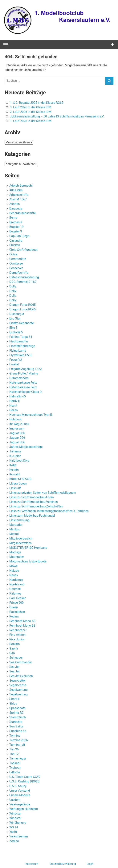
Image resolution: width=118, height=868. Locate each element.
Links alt (15, 488)
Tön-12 (14, 754)
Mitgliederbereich (21, 538)
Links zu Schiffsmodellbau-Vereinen (34, 502)
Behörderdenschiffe (22, 213)
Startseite (16, 722)
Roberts (14, 644)
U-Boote (15, 772)
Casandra (16, 241)
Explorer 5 (16, 332)
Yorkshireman (19, 836)
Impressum (17, 428)
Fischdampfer (19, 341)
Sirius (13, 703)
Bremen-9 (16, 222)
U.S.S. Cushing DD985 (24, 781)
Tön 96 (14, 749)
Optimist (15, 589)
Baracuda (16, 208)
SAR (12, 653)
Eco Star (15, 318)
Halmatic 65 (18, 396)
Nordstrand (17, 584)
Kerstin (14, 470)
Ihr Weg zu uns (19, 424)
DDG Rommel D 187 (23, 282)
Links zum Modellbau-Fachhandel (32, 516)
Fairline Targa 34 (21, 337)
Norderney (16, 580)
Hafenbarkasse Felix (23, 383)
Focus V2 (16, 360)
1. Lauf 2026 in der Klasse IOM (31, 121)
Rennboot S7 (18, 630)
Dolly (13, 286)
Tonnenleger (18, 758)
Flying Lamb (18, 351)
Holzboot (15, 419)
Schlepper (16, 658)
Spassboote (17, 708)
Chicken (15, 245)
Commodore (18, 259)
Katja (13, 465)
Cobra (13, 254)
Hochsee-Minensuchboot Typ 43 (31, 415)
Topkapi (15, 763)
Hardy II (14, 401)
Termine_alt (17, 745)
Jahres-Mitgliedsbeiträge (26, 447)
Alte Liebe (16, 190)
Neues (14, 575)
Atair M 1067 (18, 199)
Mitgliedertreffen (20, 543)
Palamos (15, 593)
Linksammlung (19, 520)
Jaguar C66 (17, 433)
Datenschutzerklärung (24, 277)
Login (90, 864)
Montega (15, 552)
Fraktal (14, 364)
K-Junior (15, 456)
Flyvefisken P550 (21, 355)
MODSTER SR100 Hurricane (28, 548)
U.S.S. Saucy (18, 786)
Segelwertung (18, 690)
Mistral (14, 534)
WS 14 (14, 827)
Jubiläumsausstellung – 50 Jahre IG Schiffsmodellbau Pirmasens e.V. (57, 116)
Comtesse (16, 263)
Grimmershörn (19, 378)
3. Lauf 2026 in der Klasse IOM (31, 107)
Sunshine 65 (18, 731)
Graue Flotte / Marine (24, 373)
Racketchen (17, 612)
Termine (15, 736)
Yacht (13, 832)
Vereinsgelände (20, 804)
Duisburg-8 (17, 314)
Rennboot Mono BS (22, 626)
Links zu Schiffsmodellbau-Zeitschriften (36, 506)
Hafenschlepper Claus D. (26, 392)
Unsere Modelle (20, 795)
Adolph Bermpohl (21, 186)
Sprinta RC (16, 713)
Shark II (14, 699)
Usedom (15, 800)
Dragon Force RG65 (22, 305)
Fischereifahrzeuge (22, 346)
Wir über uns (18, 823)
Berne (13, 218)
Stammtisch (18, 717)
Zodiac (14, 841)
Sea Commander (21, 662)
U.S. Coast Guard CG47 (25, 777)
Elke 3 (13, 328)
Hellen (14, 410)
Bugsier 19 (16, 227)
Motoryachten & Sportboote (28, 561)
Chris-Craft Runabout (23, 250)
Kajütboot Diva (19, 461)
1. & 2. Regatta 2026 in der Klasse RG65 (37, 103)
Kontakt (15, 474)
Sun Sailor (16, 726)
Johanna (15, 451)
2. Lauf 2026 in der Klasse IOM (31, 112)
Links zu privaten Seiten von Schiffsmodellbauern (43, 493)
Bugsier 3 (16, 231)
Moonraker (17, 557)
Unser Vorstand (20, 791)
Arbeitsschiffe (19, 195)
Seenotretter (17, 681)
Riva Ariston (17, 635)
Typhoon (15, 768)
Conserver (16, 268)
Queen (14, 607)
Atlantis (14, 204)
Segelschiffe (18, 685)
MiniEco (15, 529)
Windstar (15, 813)
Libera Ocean (18, 483)
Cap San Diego (19, 236)
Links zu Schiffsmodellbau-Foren (32, 497)
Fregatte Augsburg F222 (26, 369)
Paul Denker (17, 598)
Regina (14, 616)
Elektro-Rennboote (22, 323)
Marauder (16, 525)
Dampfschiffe (19, 273)
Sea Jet (14, 667)
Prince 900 (16, 603)
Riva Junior (17, 639)
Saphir (14, 648)
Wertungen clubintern (24, 809)
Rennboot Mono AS (22, 621)
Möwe (13, 566)
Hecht (13, 406)
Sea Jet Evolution (21, 676)
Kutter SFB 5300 (20, 479)
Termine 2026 (19, 740)
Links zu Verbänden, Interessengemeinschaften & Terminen (49, 511)
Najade (14, 571)
